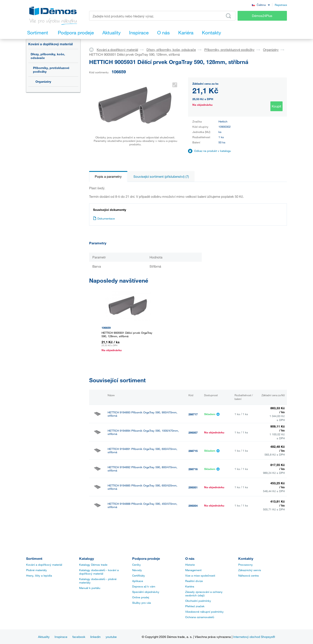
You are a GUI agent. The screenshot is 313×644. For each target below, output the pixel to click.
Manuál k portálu (90, 588)
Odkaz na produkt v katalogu (212, 151)
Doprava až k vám (144, 586)
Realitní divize (194, 581)
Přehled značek (195, 606)
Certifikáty (139, 575)
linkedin (95, 637)
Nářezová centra (248, 575)
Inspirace (61, 637)
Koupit (276, 106)
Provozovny (246, 565)
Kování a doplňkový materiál (51, 44)
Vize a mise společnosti (200, 575)
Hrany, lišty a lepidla (39, 575)
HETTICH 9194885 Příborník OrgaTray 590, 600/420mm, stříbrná (142, 487)
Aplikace (138, 581)
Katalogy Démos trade (93, 565)
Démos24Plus (262, 16)
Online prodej (141, 597)
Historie (190, 565)
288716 (193, 469)
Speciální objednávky (146, 592)
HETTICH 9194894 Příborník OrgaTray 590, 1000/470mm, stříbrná (143, 432)
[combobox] (261, 5)
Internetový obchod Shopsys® (254, 637)
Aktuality (44, 637)
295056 (193, 524)
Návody (137, 570)
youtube (111, 637)
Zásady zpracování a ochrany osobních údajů (204, 594)
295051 (193, 487)
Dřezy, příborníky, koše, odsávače (48, 56)
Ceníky (137, 565)
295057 (193, 433)
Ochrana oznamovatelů (200, 617)
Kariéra (190, 586)
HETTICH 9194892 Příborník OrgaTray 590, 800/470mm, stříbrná (142, 469)
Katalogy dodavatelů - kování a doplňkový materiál (99, 572)
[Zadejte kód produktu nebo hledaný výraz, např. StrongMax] (162, 16)
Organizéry (43, 81)
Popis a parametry (108, 176)
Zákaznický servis (250, 570)
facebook (79, 637)
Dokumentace (104, 218)
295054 (193, 506)
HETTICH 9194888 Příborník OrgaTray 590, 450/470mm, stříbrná (142, 505)
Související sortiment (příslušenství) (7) (161, 176)
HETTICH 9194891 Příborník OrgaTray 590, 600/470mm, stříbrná (142, 451)
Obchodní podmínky (198, 601)
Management (193, 570)
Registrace (281, 5)
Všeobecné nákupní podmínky (204, 612)
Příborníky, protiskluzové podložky (51, 70)
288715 (193, 451)
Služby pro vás (142, 603)
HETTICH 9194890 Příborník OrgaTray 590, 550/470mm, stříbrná (142, 524)
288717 (193, 414)
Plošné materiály (37, 570)
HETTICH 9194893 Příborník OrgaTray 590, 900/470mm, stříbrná (142, 414)
